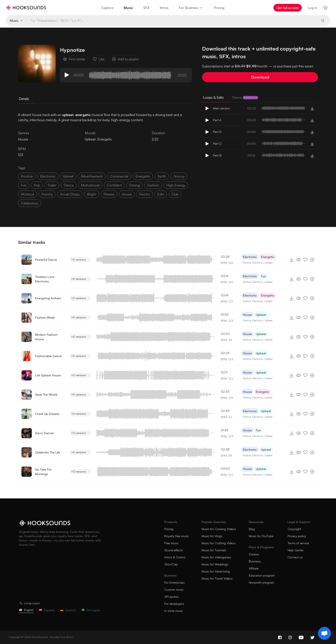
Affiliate (254, 568)
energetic (143, 176)
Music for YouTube (261, 536)
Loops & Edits (213, 97)
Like (99, 59)
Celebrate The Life (48, 452)
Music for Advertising (216, 571)
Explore (107, 8)
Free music (171, 543)
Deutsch (68, 610)
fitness (109, 194)
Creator (254, 554)
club (175, 194)
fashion (153, 185)
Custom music (174, 590)
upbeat (68, 176)
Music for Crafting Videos (219, 543)
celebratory (30, 203)
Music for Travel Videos (217, 578)
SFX (146, 8)
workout (27, 194)
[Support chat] (324, 633)
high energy (176, 185)
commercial (119, 176)
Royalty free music (177, 536)
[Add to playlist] (312, 260)
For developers (174, 604)
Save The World (46, 394)
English (26, 610)
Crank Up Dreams (47, 414)
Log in (312, 8)
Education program (262, 575)
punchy (47, 194)
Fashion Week (45, 317)
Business (255, 561)
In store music (174, 611)
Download (260, 77)
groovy (179, 176)
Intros (164, 8)
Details (24, 99)
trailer (52, 185)
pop (37, 185)
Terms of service (298, 543)
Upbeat (90, 139)
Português (91, 610)
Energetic (105, 139)
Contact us (295, 557)
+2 (80, 337)
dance (69, 185)
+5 (80, 318)
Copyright (294, 529)
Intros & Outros (175, 557)
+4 (80, 279)
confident (114, 185)
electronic (48, 176)
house (127, 194)
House (247, 315)
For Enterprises (175, 582)
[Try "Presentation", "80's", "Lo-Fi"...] (172, 21)
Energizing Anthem (48, 298)
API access (172, 597)
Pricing (219, 8)
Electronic (250, 257)
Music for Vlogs (212, 536)
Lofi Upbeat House (48, 375)
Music (128, 8)
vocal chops (70, 194)
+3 (80, 260)
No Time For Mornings (43, 472)
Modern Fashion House (46, 337)
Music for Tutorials (214, 550)
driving (135, 185)
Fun (263, 276)
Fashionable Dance (48, 356)
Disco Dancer (45, 433)
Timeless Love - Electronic (46, 279)
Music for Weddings (215, 564)
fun (24, 185)
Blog (252, 529)
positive (27, 176)
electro (145, 194)
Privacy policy (297, 536)
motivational (90, 185)
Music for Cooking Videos (219, 529)
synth (162, 176)
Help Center (296, 550)
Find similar (74, 59)
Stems (245, 97)
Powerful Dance (46, 260)
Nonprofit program (261, 582)
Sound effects (174, 550)
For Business (191, 8)
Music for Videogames (216, 557)
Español (47, 610)
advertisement (92, 176)
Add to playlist (125, 59)
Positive (247, 263)
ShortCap (171, 564)
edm (161, 194)
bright (92, 194)
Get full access (288, 8)
